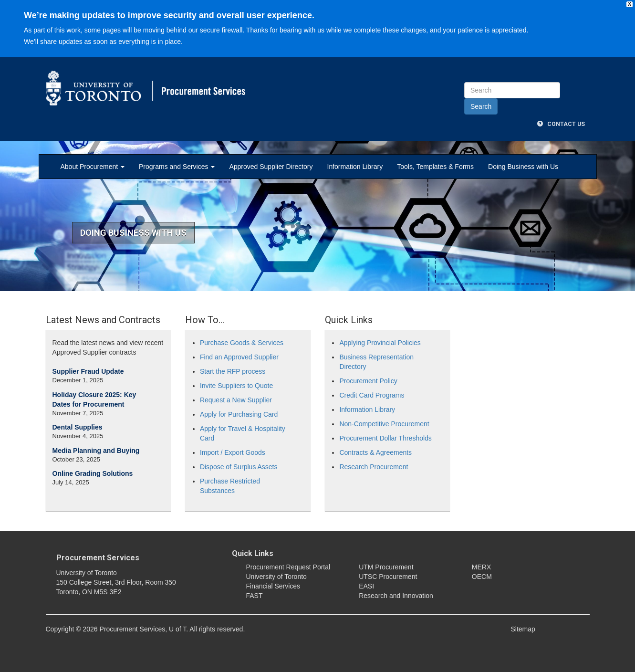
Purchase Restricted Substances (230, 486)
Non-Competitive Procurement (384, 424)
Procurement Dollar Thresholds (385, 438)
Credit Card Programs (372, 395)
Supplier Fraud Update (88, 371)
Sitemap (523, 629)
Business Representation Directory (376, 362)
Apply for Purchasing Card (239, 414)
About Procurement (93, 167)
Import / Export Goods (233, 452)
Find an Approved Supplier (239, 357)
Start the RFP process (233, 371)
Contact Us (561, 124)
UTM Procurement (386, 567)
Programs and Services (177, 167)
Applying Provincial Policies (380, 343)
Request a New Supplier (236, 400)
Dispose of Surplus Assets (239, 467)
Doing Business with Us (523, 167)
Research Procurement (374, 467)
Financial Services (273, 586)
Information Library (355, 167)
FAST (255, 596)
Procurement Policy (368, 381)
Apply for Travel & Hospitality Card (243, 433)
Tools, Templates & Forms (435, 167)
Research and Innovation (396, 596)
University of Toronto (276, 577)
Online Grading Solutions (93, 473)
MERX (481, 567)
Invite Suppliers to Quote (236, 386)
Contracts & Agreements (375, 452)
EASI (366, 586)
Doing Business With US (133, 233)
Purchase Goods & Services (242, 343)
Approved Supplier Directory (271, 167)
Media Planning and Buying (96, 451)
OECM (482, 577)
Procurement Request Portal (288, 567)
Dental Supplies (78, 427)
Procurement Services (98, 558)
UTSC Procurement (388, 577)
